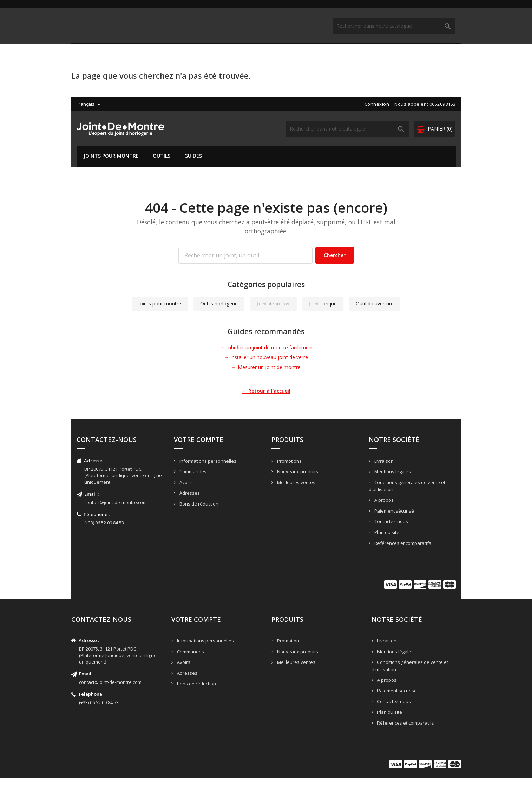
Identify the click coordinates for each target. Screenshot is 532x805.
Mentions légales (392, 498)
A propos (383, 527)
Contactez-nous (391, 548)
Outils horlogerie (219, 330)
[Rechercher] (353, 32)
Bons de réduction (198, 530)
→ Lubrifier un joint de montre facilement (266, 374)
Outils (156, 59)
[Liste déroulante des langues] (84, 7)
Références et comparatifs (402, 570)
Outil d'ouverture (375, 330)
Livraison (383, 488)
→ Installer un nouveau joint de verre (266, 384)
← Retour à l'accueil (266, 418)
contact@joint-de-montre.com (116, 529)
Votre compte (199, 466)
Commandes (192, 498)
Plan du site (386, 559)
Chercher (335, 282)
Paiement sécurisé (394, 537)
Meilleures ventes (296, 509)
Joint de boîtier (274, 330)
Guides (188, 59)
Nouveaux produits (297, 498)
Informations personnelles (207, 488)
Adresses (189, 520)
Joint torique (323, 330)
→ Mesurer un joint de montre (266, 394)
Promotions (289, 488)
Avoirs (186, 509)
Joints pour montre (106, 59)
